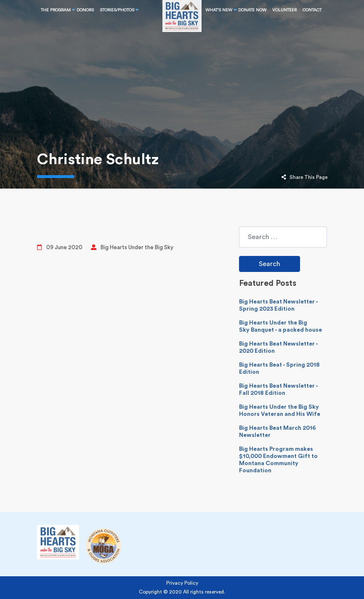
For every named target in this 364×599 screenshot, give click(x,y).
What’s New (219, 10)
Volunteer (284, 10)
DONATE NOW (252, 10)
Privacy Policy (182, 583)
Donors (85, 10)
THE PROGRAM (56, 10)
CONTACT (312, 10)
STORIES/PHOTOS (117, 10)
